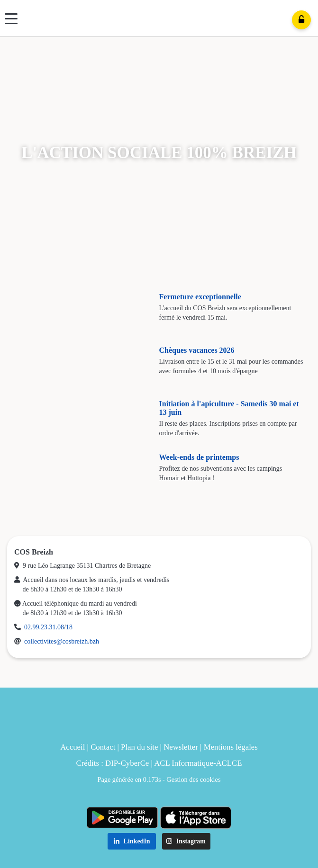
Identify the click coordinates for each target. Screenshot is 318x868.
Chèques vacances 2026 (197, 350)
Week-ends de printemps (199, 457)
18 (69, 627)
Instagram (186, 841)
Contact (103, 747)
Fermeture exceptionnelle (200, 297)
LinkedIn (132, 841)
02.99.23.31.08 (44, 627)
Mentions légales (231, 747)
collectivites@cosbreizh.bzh (62, 641)
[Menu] (11, 19)
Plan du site (139, 747)
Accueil (73, 747)
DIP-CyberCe (127, 763)
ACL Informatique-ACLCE (198, 763)
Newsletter (181, 747)
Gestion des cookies (193, 779)
